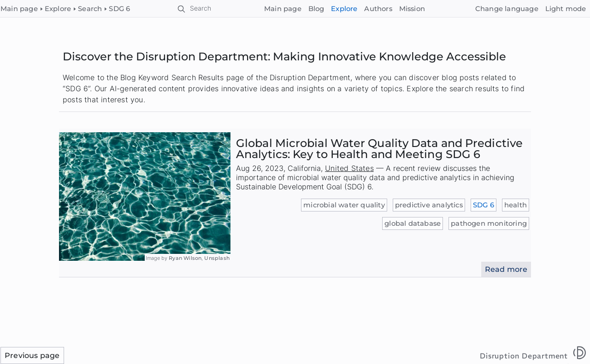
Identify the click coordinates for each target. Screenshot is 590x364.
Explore (344, 9)
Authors (378, 9)
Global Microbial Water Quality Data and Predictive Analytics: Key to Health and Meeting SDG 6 (379, 149)
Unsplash (217, 258)
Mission (412, 9)
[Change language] (507, 9)
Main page (283, 9)
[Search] (195, 9)
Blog (316, 9)
